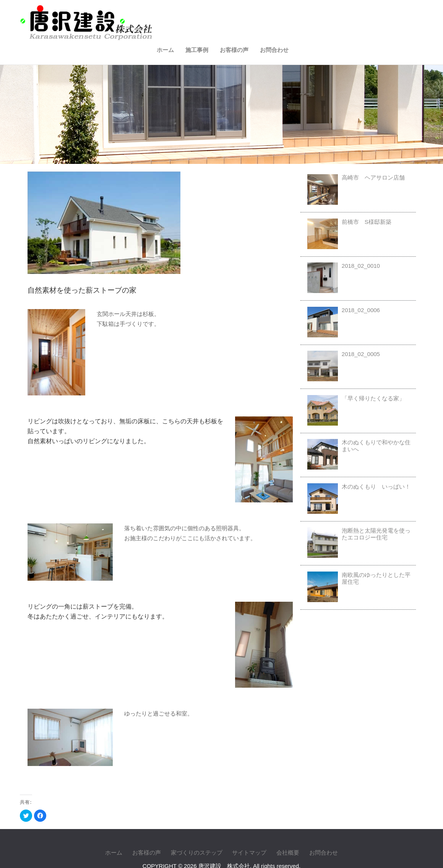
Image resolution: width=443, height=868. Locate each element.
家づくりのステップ (197, 832)
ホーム (294, 14)
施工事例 (326, 14)
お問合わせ (403, 14)
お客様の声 (363, 14)
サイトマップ (249, 832)
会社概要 (288, 832)
